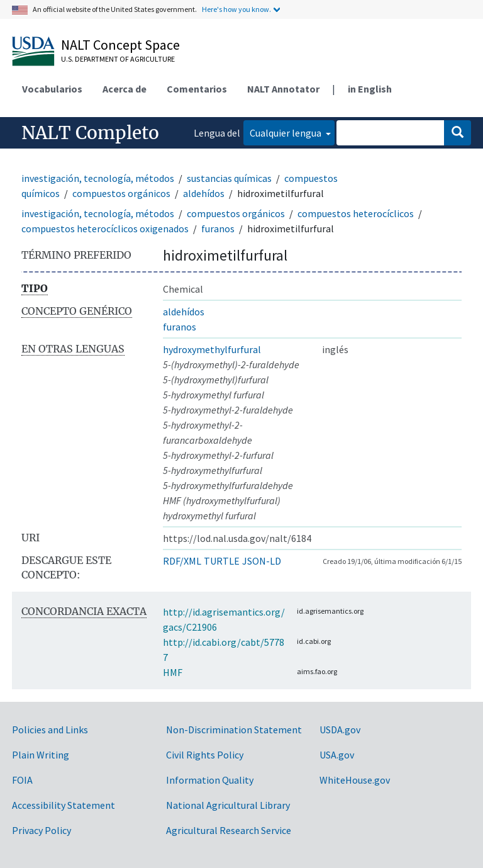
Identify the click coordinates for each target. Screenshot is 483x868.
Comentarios (197, 89)
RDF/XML (182, 561)
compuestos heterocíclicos (356, 213)
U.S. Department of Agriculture (118, 59)
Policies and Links (50, 730)
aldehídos (204, 193)
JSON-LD (262, 561)
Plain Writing (41, 755)
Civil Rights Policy (205, 755)
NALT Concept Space (120, 45)
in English (370, 89)
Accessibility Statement (64, 805)
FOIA (22, 780)
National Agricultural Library (228, 805)
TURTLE (222, 561)
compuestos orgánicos (121, 193)
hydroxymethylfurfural (212, 349)
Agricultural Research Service (229, 830)
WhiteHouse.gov (355, 780)
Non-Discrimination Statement (234, 730)
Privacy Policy (42, 830)
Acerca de (125, 89)
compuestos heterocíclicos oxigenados (105, 228)
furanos (218, 228)
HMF (173, 672)
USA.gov (337, 755)
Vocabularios (52, 89)
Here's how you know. (236, 9)
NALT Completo (90, 133)
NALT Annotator (283, 89)
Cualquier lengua (286, 133)
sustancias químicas (229, 178)
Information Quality (210, 780)
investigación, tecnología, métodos (98, 178)
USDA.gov (340, 730)
